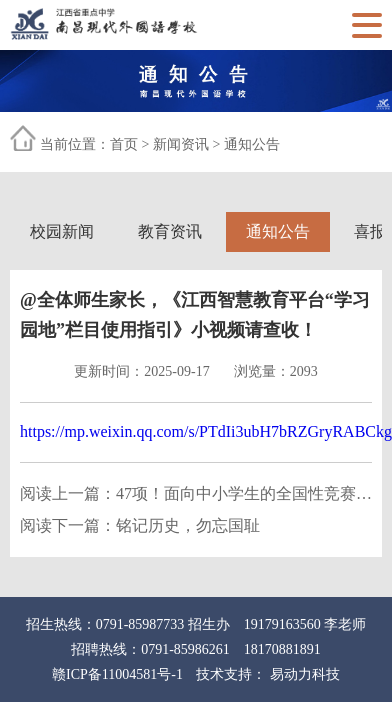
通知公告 (252, 144)
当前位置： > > (160, 144)
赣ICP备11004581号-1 (117, 674)
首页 (124, 144)
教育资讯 (170, 231)
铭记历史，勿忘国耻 (188, 525)
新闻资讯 (181, 144)
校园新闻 (62, 231)
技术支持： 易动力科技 (268, 674)
